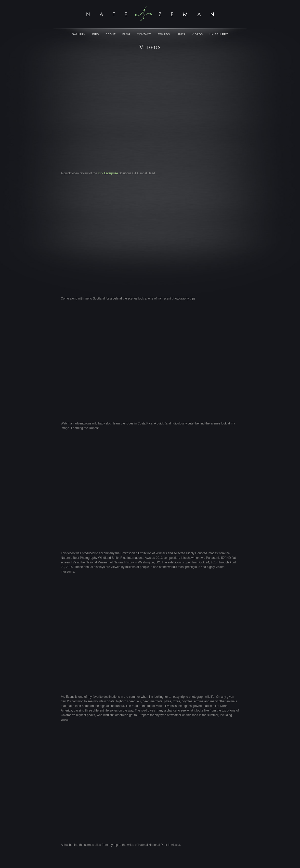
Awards (164, 34)
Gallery (79, 34)
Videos (198, 34)
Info (96, 34)
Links (181, 34)
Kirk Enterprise (108, 173)
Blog (126, 34)
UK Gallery (219, 34)
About (111, 34)
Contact (144, 34)
